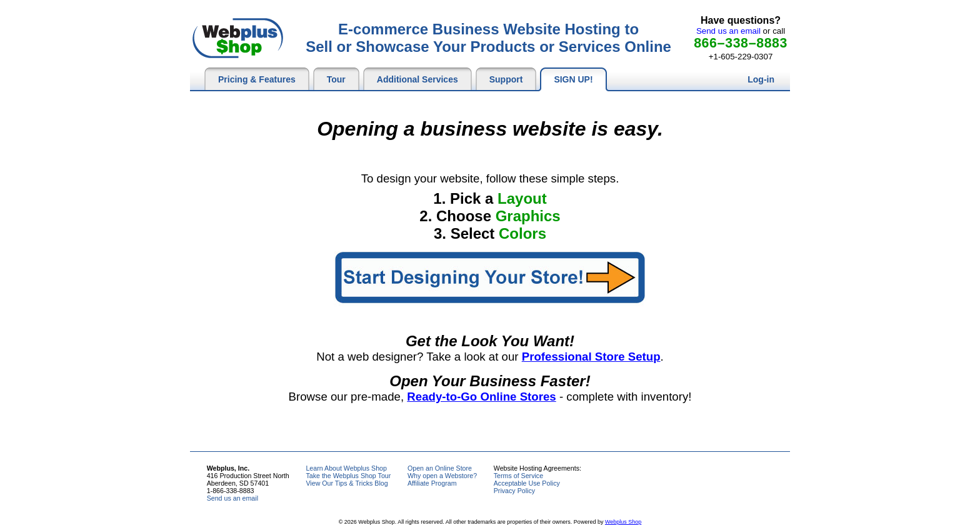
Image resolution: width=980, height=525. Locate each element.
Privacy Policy (514, 491)
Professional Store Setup (591, 357)
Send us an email (728, 31)
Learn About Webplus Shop (346, 468)
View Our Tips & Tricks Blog (347, 483)
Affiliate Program (432, 483)
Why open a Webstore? (442, 476)
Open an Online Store (440, 468)
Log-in (761, 79)
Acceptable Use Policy (527, 483)
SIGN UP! (573, 79)
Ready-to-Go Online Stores (481, 397)
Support (506, 79)
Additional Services (417, 79)
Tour (336, 79)
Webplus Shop (623, 522)
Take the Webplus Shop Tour (348, 476)
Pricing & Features (257, 79)
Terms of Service (518, 476)
